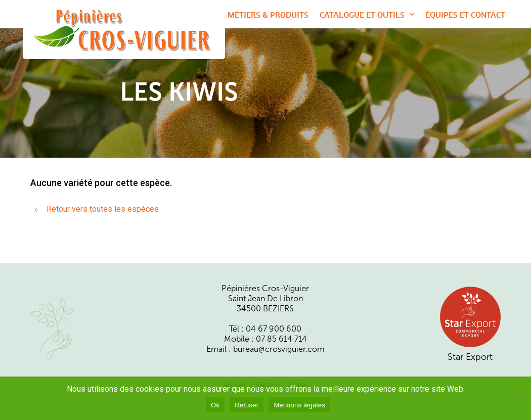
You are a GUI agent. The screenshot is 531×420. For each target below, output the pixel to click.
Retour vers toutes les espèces (103, 209)
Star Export (470, 324)
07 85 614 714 (281, 339)
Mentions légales (299, 405)
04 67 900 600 (274, 329)
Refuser (247, 405)
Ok (215, 405)
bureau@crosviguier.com (279, 349)
